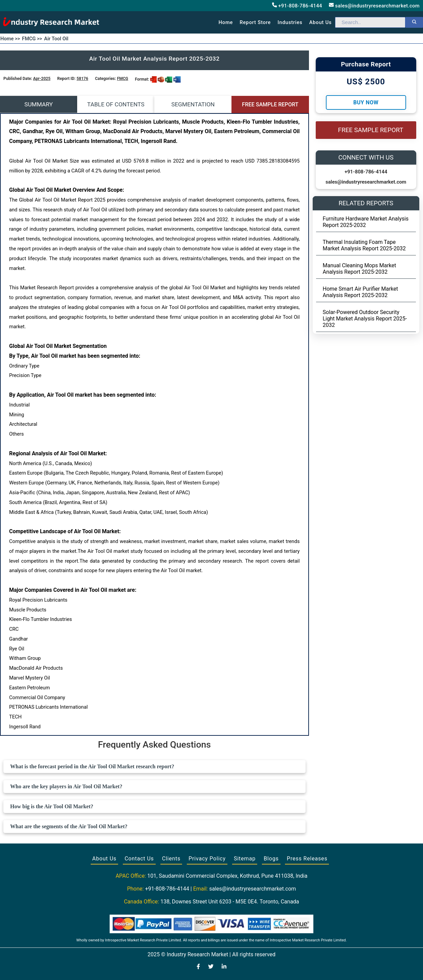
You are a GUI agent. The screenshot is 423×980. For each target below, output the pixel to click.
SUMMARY (39, 104)
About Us (105, 859)
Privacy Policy (207, 859)
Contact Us (139, 859)
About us (320, 22)
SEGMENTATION (193, 104)
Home (226, 22)
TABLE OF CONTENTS (116, 104)
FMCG (123, 79)
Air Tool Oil (56, 39)
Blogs (271, 859)
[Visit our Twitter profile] (211, 967)
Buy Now (366, 102)
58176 (82, 79)
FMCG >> (32, 39)
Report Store (255, 22)
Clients (171, 859)
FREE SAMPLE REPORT (270, 105)
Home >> (10, 39)
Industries (290, 22)
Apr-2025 (42, 79)
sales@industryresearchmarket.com (374, 6)
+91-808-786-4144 (297, 6)
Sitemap (245, 859)
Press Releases (307, 859)
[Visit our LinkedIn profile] (224, 967)
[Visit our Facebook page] (198, 967)
